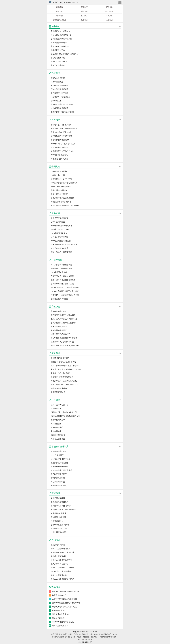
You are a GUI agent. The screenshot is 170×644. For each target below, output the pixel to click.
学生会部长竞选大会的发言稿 (62, 284)
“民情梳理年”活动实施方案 (61, 202)
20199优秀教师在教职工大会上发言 (65, 291)
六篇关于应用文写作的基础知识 (64, 599)
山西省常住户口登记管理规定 (62, 104)
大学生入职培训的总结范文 (61, 560)
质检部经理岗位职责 (59, 451)
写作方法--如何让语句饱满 (61, 132)
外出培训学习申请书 (59, 43)
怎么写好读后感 (58, 618)
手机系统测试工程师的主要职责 (63, 323)
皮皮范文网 (57, 2)
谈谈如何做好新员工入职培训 (62, 552)
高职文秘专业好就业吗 (60, 46)
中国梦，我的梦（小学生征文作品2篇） (66, 369)
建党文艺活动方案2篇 (59, 194)
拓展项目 (84, 20)
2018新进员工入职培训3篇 (61, 571)
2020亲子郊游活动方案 (60, 229)
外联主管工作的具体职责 (61, 334)
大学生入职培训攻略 (59, 575)
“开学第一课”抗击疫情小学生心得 (64, 412)
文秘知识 (67, 2)
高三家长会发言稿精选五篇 (61, 265)
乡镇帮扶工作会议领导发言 (61, 268)
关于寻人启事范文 (58, 439)
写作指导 (109, 7)
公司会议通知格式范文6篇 (61, 35)
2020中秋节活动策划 (59, 233)
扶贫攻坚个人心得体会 (60, 405)
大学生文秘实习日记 (59, 62)
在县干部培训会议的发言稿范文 (63, 280)
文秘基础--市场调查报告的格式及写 (65, 54)
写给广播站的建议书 (59, 190)
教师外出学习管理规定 (60, 85)
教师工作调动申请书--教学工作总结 (65, 366)
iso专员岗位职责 (57, 455)
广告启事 (109, 16)
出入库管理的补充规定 (60, 93)
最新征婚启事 (56, 431)
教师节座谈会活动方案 (60, 248)
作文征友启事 (56, 408)
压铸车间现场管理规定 (60, 89)
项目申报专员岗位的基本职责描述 (64, 338)
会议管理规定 (56, 101)
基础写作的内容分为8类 (60, 140)
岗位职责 (59, 16)
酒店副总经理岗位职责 (60, 467)
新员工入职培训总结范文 (61, 549)
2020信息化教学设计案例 (61, 241)
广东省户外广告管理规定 (61, 97)
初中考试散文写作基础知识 (61, 125)
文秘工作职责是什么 (59, 65)
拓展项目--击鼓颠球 (58, 517)
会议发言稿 (109, 11)
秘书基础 (59, 7)
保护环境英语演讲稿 (59, 388)
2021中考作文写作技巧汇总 (63, 622)
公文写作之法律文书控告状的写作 (64, 128)
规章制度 (84, 7)
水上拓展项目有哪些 (59, 532)
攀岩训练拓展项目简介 (60, 502)
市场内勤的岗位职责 (59, 311)
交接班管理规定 (57, 82)
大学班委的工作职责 (59, 330)
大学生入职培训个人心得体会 (62, 568)
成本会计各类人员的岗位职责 (62, 342)
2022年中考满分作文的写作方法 (63, 144)
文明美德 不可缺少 (58, 392)
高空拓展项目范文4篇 (59, 528)
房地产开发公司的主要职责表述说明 (65, 345)
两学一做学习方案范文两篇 (61, 252)
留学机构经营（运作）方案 (61, 179)
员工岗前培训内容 (58, 545)
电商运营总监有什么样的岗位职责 (64, 319)
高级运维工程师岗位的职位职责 (63, 315)
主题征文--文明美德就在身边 (62, 377)
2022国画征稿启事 (58, 435)
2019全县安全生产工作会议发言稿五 (65, 287)
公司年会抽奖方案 (58, 222)
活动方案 (84, 11)
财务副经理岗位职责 (59, 474)
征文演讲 (84, 16)
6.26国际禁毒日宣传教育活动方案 (64, 183)
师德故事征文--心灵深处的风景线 (64, 381)
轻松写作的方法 (58, 610)
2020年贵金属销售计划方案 (62, 226)
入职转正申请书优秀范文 (61, 31)
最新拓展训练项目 (58, 498)
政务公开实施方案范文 (60, 237)
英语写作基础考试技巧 (60, 147)
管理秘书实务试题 (58, 58)
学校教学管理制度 (59, 20)
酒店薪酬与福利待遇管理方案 (62, 198)
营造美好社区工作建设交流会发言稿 (65, 295)
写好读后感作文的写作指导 (61, 136)
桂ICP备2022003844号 (85, 642)
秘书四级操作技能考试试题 (61, 39)
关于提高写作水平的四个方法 (62, 151)
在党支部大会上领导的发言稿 (62, 276)
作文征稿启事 (56, 424)
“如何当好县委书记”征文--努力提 (63, 362)
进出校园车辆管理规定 (60, 108)
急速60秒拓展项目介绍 (60, 525)
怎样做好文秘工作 (58, 50)
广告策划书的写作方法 (60, 155)
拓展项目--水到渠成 (58, 513)
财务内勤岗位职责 (58, 478)
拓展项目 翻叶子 (57, 521)
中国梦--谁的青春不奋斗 (60, 358)
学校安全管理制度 (58, 78)
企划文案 (59, 11)
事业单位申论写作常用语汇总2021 (66, 591)
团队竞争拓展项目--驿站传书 (62, 506)
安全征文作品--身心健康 (60, 373)
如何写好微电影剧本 (60, 626)
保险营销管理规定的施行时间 (62, 112)
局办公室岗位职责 (58, 482)
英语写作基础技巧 (59, 595)
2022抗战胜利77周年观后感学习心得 (65, 416)
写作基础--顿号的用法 (59, 159)
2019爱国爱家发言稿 (59, 272)
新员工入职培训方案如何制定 (62, 579)
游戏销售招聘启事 (58, 420)
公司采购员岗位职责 (59, 485)
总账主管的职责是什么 (60, 327)
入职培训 (109, 20)
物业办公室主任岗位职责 (61, 459)
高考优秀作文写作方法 (61, 614)
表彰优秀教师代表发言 (60, 299)
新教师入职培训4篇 (58, 556)
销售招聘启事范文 (58, 427)
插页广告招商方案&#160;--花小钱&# (65, 205)
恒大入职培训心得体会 (60, 564)
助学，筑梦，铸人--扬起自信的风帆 (65, 385)
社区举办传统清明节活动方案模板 (64, 245)
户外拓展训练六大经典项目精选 (63, 510)
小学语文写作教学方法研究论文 (64, 607)
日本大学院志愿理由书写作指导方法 (66, 603)
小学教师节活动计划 (59, 171)
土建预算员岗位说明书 (60, 463)
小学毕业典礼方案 (58, 175)
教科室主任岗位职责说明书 (61, 470)
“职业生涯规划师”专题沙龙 (61, 186)
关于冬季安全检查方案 (60, 218)
